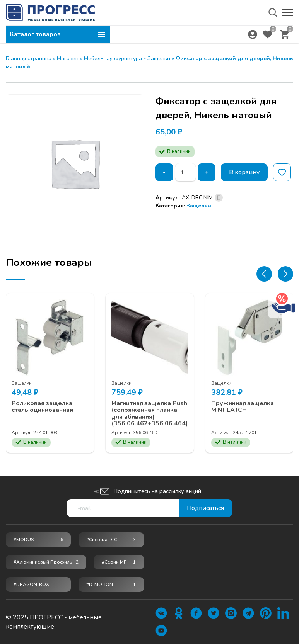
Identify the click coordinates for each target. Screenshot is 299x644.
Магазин (68, 59)
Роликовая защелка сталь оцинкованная (42, 407)
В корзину (244, 172)
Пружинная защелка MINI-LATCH (243, 407)
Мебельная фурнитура (113, 59)
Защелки (159, 59)
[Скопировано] (219, 198)
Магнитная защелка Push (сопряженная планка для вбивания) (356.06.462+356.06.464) (150, 413)
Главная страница (29, 59)
